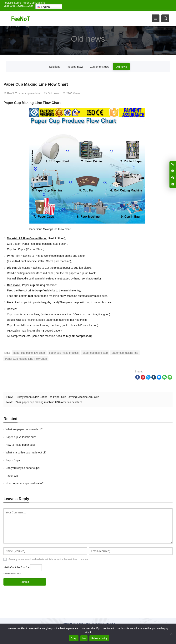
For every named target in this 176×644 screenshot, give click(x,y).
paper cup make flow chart (29, 353)
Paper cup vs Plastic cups (21, 437)
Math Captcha (12, 567)
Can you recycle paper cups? (23, 468)
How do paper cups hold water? (25, 483)
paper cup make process (64, 353)
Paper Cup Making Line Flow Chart (26, 359)
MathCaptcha (17, 574)
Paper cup (12, 476)
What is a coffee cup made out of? (26, 452)
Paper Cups (13, 460)
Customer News (99, 67)
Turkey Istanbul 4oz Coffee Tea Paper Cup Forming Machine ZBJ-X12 (57, 397)
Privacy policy (99, 638)
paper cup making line (125, 353)
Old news (88, 38)
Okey (74, 638)
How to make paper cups (20, 445)
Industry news (75, 67)
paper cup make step (95, 353)
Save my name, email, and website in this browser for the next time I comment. (49, 559)
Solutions (55, 67)
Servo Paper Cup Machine (30, 3)
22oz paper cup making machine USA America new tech (49, 402)
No (84, 638)
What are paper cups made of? (24, 429)
